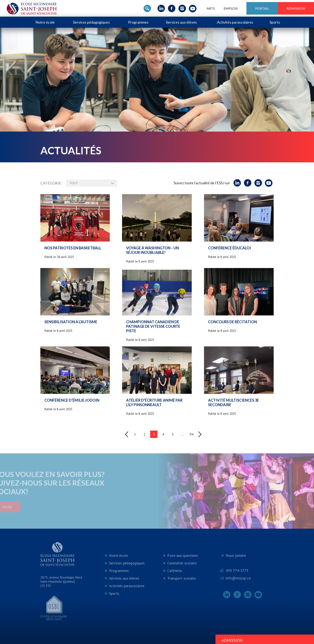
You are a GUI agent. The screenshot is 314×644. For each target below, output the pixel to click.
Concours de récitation (232, 322)
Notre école (45, 22)
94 (192, 434)
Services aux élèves (181, 22)
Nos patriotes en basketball (73, 248)
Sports (275, 22)
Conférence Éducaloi (230, 248)
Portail (262, 8)
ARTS (211, 8)
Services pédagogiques (91, 22)
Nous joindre (236, 555)
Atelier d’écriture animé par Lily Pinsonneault (154, 402)
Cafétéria (175, 571)
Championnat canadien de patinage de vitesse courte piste (153, 326)
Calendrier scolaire (182, 563)
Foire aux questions (183, 555)
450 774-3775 (237, 570)
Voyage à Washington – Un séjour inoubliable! (152, 250)
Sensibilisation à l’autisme (71, 322)
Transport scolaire (182, 578)
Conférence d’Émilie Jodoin (72, 400)
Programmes (138, 22)
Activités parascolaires (235, 22)
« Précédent (127, 434)
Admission (296, 8)
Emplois (231, 8)
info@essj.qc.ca (238, 578)
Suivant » (200, 434)
